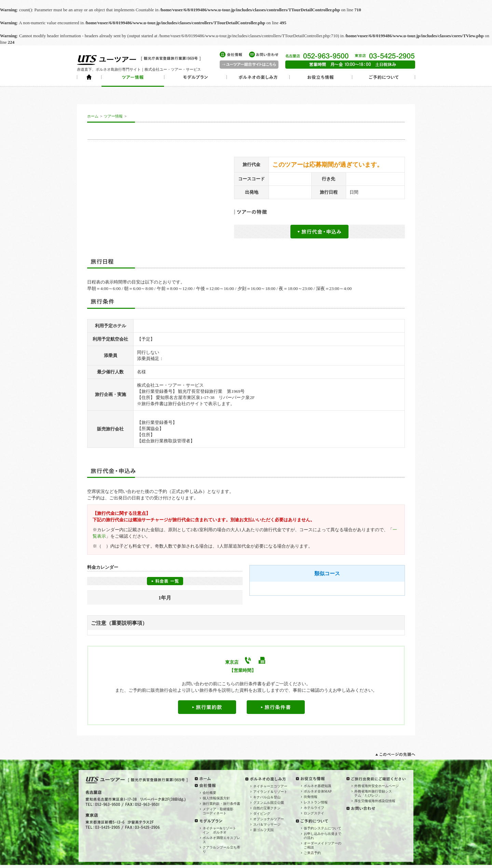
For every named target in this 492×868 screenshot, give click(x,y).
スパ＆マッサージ (267, 824)
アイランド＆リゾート (270, 792)
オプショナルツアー (269, 819)
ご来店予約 (312, 853)
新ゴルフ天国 (263, 830)
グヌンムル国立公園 (269, 803)
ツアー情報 (113, 116)
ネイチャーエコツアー (270, 786)
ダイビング (262, 814)
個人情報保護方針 (216, 798)
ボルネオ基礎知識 (317, 786)
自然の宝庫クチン (267, 808)
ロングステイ (314, 813)
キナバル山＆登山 (267, 797)
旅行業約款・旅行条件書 (221, 804)
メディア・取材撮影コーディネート (218, 811)
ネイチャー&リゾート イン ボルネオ (221, 830)
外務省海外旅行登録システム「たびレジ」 (373, 793)
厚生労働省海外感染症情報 (375, 801)
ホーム (93, 116)
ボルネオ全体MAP (318, 791)
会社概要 (209, 793)
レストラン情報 (316, 802)
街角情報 (311, 797)
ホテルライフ (314, 808)
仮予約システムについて (323, 828)
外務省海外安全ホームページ (377, 786)
